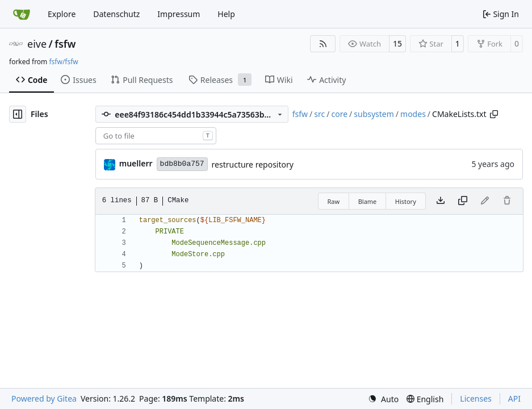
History (406, 201)
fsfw (65, 44)
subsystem (374, 114)
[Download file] (441, 201)
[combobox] (156, 136)
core (339, 114)
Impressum (179, 14)
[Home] (22, 14)
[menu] (383, 399)
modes (413, 114)
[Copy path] (494, 114)
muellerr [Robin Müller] (136, 163)
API (514, 398)
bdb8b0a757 (182, 164)
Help (226, 14)
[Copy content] (463, 201)
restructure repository (253, 164)
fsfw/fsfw (63, 62)
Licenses (476, 398)
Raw (334, 201)
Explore (62, 14)
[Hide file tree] (18, 114)
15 (397, 43)
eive (37, 44)
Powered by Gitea (44, 398)
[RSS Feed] (323, 44)
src (319, 114)
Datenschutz (116, 14)
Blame (368, 201)
